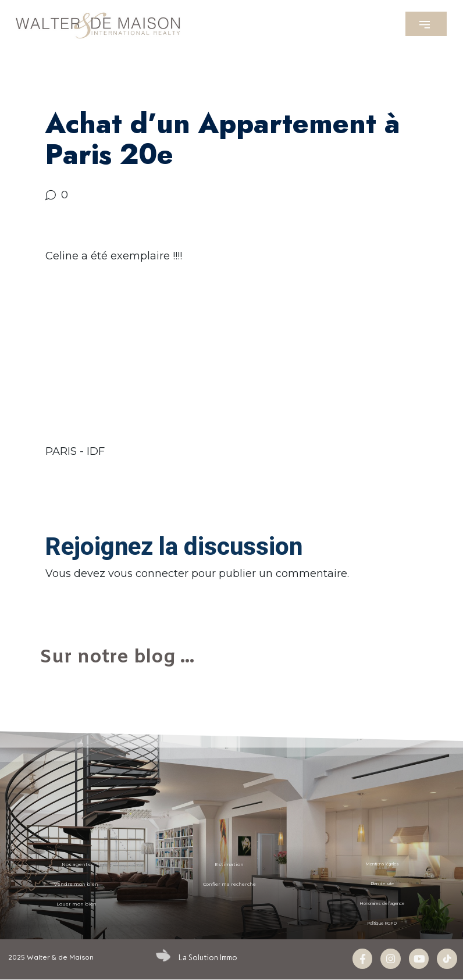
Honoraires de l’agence (382, 904)
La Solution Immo (207, 957)
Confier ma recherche (229, 884)
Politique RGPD (382, 924)
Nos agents (76, 864)
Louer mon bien (76, 904)
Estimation (229, 864)
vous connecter (148, 573)
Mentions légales (382, 864)
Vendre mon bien (76, 884)
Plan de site (382, 884)
